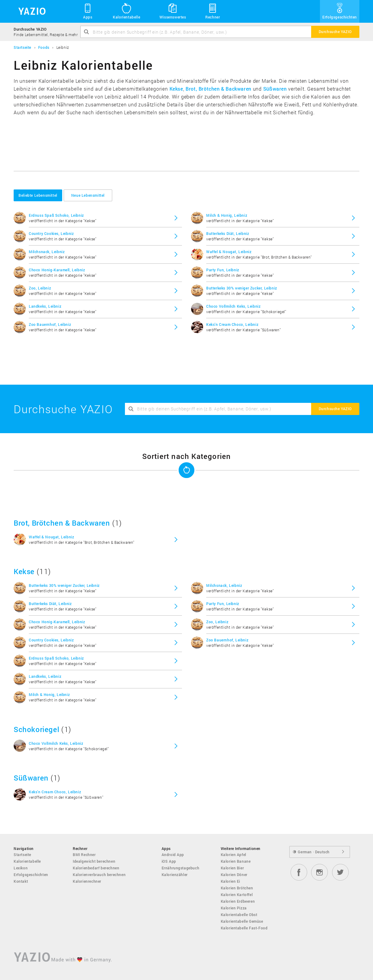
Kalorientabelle (126, 11)
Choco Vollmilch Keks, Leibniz (233, 306)
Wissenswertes (173, 11)
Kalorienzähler (175, 875)
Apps (88, 11)
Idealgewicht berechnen (94, 861)
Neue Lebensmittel (88, 195)
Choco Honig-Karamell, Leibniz (57, 270)
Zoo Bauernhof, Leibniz (50, 324)
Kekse (176, 89)
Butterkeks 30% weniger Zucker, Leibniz (242, 288)
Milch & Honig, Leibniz (227, 215)
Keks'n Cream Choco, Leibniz (232, 324)
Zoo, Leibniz (40, 288)
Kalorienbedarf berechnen (96, 868)
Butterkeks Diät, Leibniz (228, 233)
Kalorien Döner (234, 875)
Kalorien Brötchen (237, 888)
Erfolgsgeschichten (340, 11)
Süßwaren (275, 89)
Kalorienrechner (87, 881)
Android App (173, 855)
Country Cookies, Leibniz (51, 233)
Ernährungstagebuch (181, 868)
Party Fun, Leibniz (223, 270)
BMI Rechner (84, 855)
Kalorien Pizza (234, 908)
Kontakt (21, 881)
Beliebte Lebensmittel (38, 195)
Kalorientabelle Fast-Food (244, 928)
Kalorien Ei (231, 881)
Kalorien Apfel (234, 855)
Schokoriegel (36, 729)
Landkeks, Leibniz (45, 306)
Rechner (213, 11)
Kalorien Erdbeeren (238, 901)
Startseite (22, 855)
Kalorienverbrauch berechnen (99, 875)
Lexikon (21, 868)
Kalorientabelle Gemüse (242, 921)
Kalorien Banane (236, 861)
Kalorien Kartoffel (237, 895)
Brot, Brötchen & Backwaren (218, 89)
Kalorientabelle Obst (239, 915)
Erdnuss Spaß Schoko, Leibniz (56, 215)
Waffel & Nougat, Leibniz (229, 252)
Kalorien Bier (232, 868)
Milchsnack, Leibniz (47, 252)
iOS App (169, 861)
